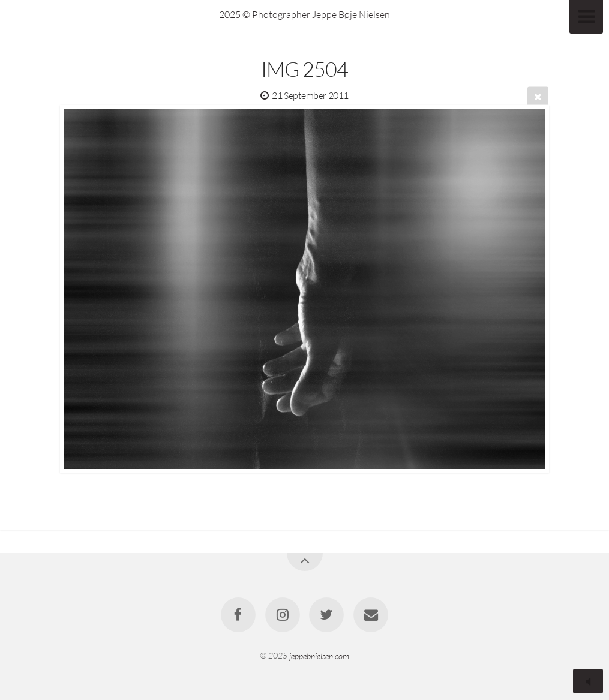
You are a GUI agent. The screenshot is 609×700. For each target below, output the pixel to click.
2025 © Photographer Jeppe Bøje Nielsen (304, 14)
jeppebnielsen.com (319, 655)
